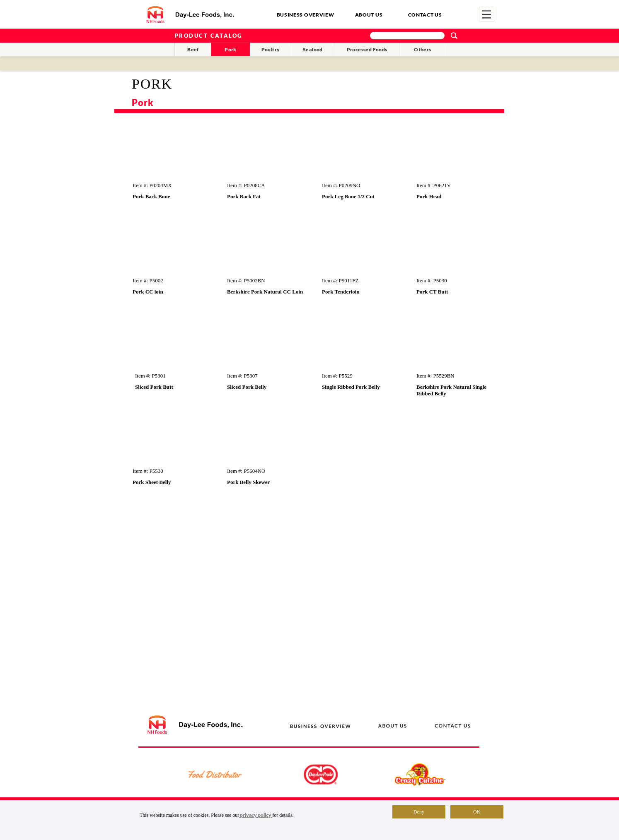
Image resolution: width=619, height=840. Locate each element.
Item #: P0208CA (246, 185)
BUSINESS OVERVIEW (306, 15)
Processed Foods (367, 49)
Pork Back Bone (151, 196)
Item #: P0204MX (152, 185)
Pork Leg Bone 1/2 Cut (348, 196)
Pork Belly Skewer (248, 482)
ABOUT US (369, 15)
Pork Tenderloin (341, 292)
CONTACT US (425, 15)
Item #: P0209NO (341, 185)
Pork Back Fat (244, 196)
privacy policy (256, 815)
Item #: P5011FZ (340, 280)
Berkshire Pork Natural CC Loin (265, 292)
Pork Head (429, 196)
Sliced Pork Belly (247, 387)
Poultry (271, 49)
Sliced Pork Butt (154, 387)
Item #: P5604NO (246, 471)
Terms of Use (426, 821)
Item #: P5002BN (246, 280)
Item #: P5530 (148, 471)
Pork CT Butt (432, 292)
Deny (419, 812)
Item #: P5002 (148, 280)
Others (422, 49)
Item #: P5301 (150, 376)
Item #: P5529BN (435, 376)
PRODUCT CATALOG (209, 36)
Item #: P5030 (432, 280)
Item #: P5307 (242, 376)
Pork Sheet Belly (152, 482)
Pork (231, 49)
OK (477, 812)
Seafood (313, 49)
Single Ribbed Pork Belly (351, 387)
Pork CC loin (148, 292)
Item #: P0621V (434, 185)
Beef (193, 49)
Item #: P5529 (337, 376)
